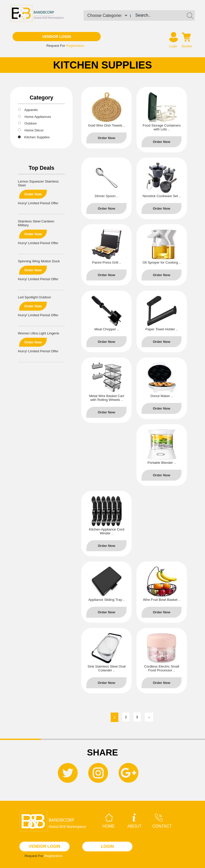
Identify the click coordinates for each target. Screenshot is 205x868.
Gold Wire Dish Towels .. (106, 125)
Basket (187, 46)
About (134, 821)
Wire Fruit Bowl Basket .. (162, 600)
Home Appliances (38, 117)
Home (109, 821)
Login (173, 46)
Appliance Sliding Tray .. (106, 600)
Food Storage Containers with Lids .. (162, 127)
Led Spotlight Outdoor (35, 297)
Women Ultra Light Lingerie (38, 333)
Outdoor (31, 123)
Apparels (31, 110)
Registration (75, 46)
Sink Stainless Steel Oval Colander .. (106, 668)
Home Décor (34, 130)
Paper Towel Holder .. (162, 329)
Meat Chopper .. (107, 329)
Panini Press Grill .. (106, 262)
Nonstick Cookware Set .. (162, 196)
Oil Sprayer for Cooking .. (162, 262)
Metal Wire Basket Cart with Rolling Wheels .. (106, 398)
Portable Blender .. (162, 463)
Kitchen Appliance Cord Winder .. (107, 531)
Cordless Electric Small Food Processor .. (162, 668)
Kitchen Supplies (37, 137)
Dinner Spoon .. (107, 196)
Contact (162, 821)
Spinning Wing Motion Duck (39, 261)
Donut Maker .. (162, 396)
